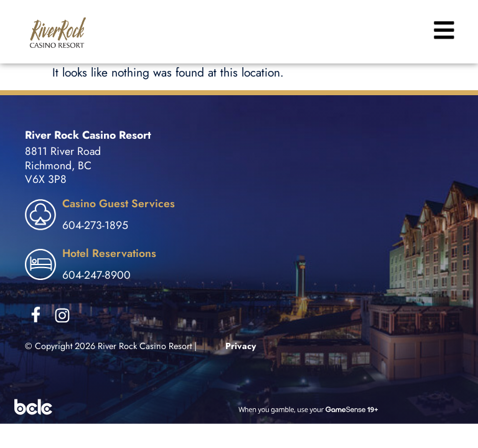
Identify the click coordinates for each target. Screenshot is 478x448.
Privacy (241, 346)
